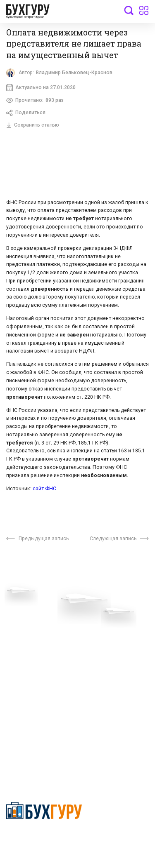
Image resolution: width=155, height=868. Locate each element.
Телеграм (19, 635)
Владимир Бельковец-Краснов (74, 73)
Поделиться (26, 113)
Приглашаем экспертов (38, 622)
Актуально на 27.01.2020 (41, 87)
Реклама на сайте (30, 671)
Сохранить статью (33, 125)
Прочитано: (35, 100)
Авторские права (30, 683)
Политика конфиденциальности (44, 838)
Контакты (19, 647)
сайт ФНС (44, 489)
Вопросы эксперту (31, 610)
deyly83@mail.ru (36, 752)
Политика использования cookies (112, 656)
